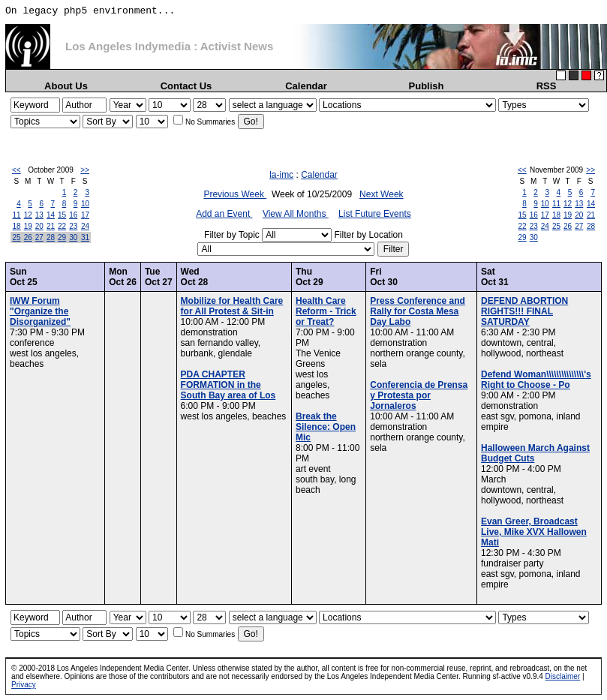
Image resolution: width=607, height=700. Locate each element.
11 (17, 215)
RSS (547, 86)
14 (51, 215)
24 (85, 226)
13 (39, 215)
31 (85, 237)
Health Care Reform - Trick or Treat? (326, 311)
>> (85, 170)
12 (28, 215)
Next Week (381, 194)
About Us (66, 86)
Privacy (24, 685)
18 (17, 226)
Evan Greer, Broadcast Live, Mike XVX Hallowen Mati (534, 532)
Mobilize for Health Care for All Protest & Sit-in (232, 306)
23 (73, 226)
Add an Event (224, 214)
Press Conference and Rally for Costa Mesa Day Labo (418, 311)
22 (62, 226)
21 (51, 226)
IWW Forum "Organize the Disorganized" (40, 311)
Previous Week (235, 194)
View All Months (296, 214)
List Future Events (375, 214)
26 (28, 237)
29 (62, 237)
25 (17, 237)
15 (62, 215)
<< (17, 170)
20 (39, 226)
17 (85, 215)
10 (85, 204)
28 (51, 237)
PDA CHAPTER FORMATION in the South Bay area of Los (228, 385)
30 (73, 237)
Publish (427, 86)
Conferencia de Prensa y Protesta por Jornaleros (419, 395)
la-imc (281, 175)
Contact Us (186, 86)
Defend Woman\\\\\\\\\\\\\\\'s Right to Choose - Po (536, 380)
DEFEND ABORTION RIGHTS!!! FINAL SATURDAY (524, 311)
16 (73, 215)
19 (28, 226)
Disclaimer (563, 676)
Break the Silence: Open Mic (326, 427)
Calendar (306, 86)
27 (39, 237)
